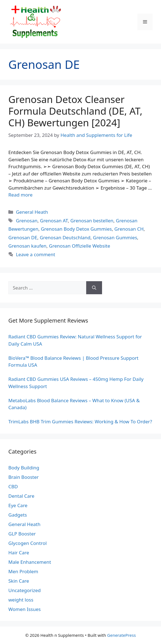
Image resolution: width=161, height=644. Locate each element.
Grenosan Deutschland (65, 237)
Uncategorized (25, 590)
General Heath (32, 212)
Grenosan (27, 221)
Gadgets (18, 515)
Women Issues (24, 609)
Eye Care (18, 505)
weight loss (21, 600)
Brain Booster (23, 477)
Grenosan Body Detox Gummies (76, 229)
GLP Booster (22, 534)
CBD (13, 486)
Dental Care (21, 496)
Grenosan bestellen (92, 221)
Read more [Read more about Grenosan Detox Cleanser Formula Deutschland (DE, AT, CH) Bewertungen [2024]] (20, 195)
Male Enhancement (30, 562)
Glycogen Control (28, 543)
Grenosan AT (54, 221)
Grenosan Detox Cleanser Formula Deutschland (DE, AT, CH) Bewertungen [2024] (75, 111)
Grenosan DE (23, 237)
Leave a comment (35, 254)
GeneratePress (121, 635)
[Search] (94, 288)
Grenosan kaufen (27, 246)
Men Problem (23, 571)
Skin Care (19, 581)
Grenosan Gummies (115, 237)
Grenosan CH (129, 229)
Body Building (24, 468)
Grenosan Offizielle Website (80, 246)
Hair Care (19, 553)
